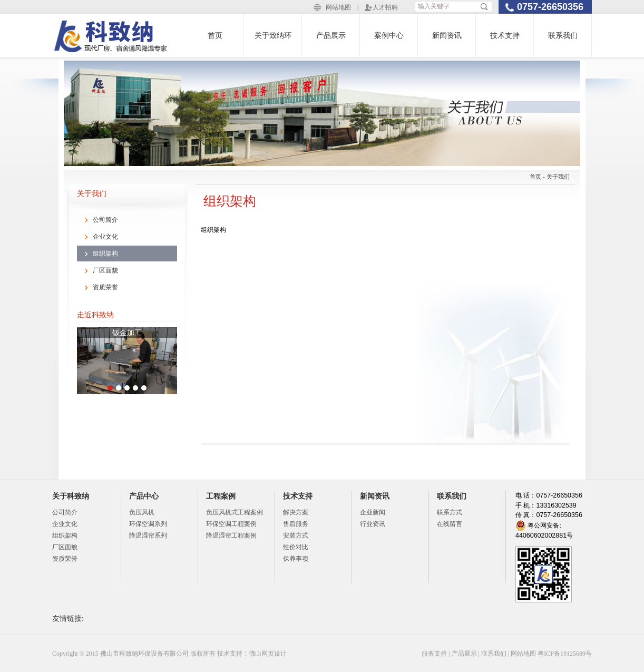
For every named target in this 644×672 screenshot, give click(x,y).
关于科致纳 (71, 496)
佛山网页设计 (268, 654)
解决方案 (296, 512)
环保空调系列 (148, 524)
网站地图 (338, 7)
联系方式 (450, 512)
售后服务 (296, 524)
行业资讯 (373, 524)
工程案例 (221, 496)
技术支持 (505, 35)
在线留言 (450, 524)
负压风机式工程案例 (235, 512)
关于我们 (558, 177)
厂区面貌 (105, 270)
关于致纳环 (273, 35)
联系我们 (563, 35)
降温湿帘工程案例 (231, 535)
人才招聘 (385, 7)
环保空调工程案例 (231, 524)
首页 (215, 35)
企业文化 (105, 237)
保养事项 (296, 559)
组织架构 (105, 254)
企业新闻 (373, 512)
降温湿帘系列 (148, 535)
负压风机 (142, 512)
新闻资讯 (447, 35)
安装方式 (296, 535)
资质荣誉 (105, 287)
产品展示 (331, 35)
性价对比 (296, 547)
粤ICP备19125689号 (565, 654)
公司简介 (105, 220)
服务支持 (434, 654)
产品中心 (144, 496)
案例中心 (389, 35)
